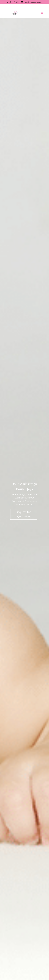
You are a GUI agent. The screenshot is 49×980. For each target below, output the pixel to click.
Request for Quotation (24, 514)
